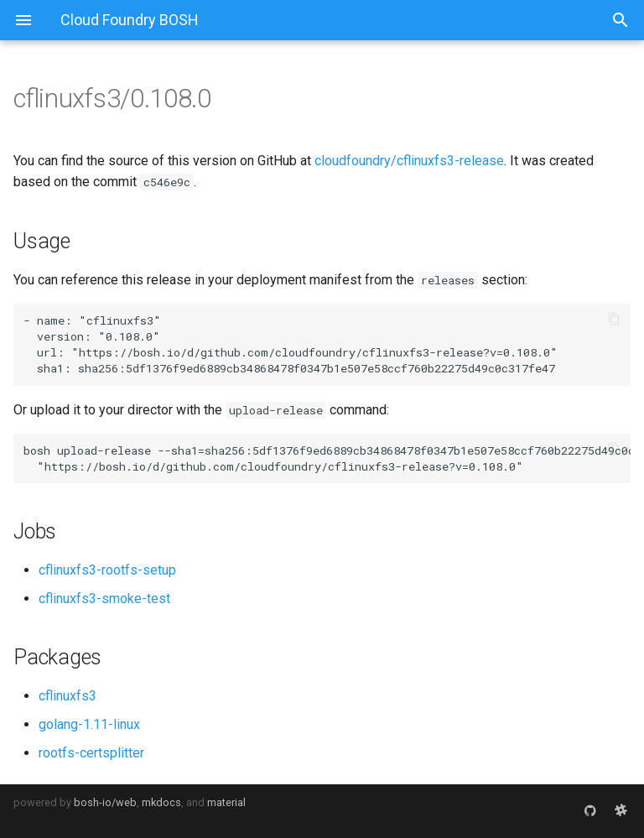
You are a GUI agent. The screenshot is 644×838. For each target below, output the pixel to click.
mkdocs (161, 802)
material (226, 802)
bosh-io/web (105, 802)
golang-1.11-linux (89, 724)
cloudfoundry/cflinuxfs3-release (409, 161)
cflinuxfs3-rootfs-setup (107, 570)
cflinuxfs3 (68, 696)
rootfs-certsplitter (91, 753)
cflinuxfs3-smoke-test (104, 599)
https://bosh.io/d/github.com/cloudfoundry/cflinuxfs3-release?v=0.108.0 (314, 352)
